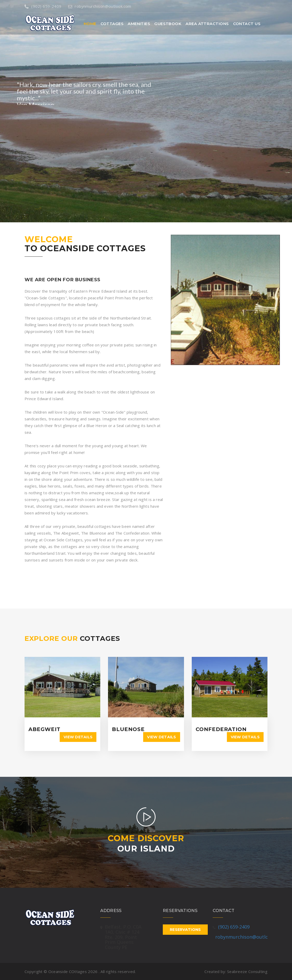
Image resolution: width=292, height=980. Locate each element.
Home (90, 24)
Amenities (139, 24)
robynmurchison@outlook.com (100, 6)
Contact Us (247, 24)
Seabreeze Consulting (247, 971)
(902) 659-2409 (43, 6)
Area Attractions (207, 24)
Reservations (185, 930)
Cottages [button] (112, 24)
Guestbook (168, 24)
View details (78, 737)
